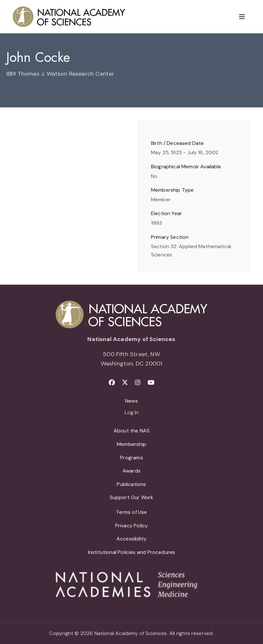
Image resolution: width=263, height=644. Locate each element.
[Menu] (242, 17)
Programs (131, 458)
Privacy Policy (132, 526)
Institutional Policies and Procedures (132, 552)
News (131, 401)
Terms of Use (131, 512)
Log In (132, 413)
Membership (131, 444)
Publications (131, 484)
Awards (131, 471)
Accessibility (131, 539)
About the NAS (131, 431)
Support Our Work (132, 497)
